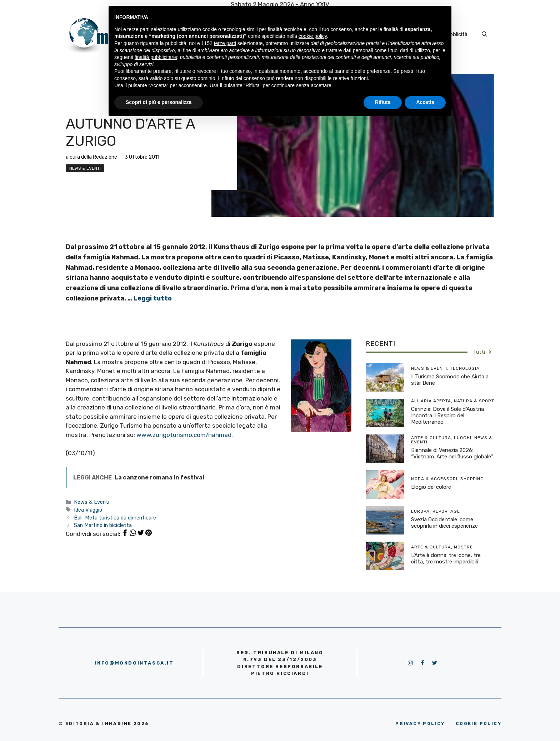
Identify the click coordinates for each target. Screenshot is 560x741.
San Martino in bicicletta (103, 525)
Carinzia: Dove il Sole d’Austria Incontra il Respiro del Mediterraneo (447, 416)
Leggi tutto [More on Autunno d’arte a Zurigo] (153, 298)
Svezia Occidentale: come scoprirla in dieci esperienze (444, 523)
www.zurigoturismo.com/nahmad (184, 435)
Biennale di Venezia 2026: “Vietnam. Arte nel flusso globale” (452, 453)
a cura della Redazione (91, 157)
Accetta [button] (425, 102)
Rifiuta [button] (383, 102)
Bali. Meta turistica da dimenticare (115, 518)
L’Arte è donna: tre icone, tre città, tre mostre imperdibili (446, 558)
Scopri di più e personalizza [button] (159, 102)
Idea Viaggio (88, 510)
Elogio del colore (431, 487)
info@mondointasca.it (134, 663)
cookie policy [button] (313, 36)
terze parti (225, 43)
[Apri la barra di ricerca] (484, 34)
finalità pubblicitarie (156, 57)
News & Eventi (85, 168)
